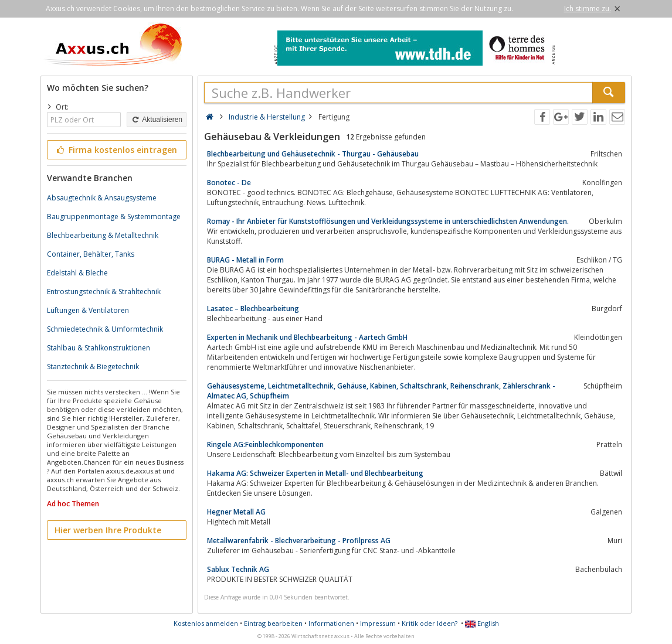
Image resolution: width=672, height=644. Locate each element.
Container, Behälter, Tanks (91, 254)
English (482, 623)
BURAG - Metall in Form (245, 260)
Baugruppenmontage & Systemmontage (114, 217)
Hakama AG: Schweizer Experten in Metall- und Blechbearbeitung (315, 473)
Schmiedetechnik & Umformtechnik (105, 329)
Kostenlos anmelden (206, 623)
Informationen (331, 623)
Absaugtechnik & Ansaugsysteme (102, 198)
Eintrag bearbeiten (273, 623)
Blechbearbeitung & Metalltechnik (103, 235)
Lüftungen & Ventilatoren (88, 310)
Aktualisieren (157, 120)
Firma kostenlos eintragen (116, 150)
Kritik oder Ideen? (430, 623)
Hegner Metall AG (236, 512)
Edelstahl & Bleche (77, 273)
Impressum (378, 623)
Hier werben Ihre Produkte (108, 530)
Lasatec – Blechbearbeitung (253, 309)
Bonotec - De (229, 183)
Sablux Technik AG (238, 569)
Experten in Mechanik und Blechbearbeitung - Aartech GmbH (307, 337)
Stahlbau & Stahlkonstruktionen (99, 348)
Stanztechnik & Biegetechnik (93, 367)
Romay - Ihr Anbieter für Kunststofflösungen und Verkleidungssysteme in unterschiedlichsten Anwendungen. (388, 221)
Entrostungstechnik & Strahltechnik (104, 292)
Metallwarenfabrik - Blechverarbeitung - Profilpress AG (299, 541)
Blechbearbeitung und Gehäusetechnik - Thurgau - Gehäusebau (313, 154)
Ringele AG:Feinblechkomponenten (265, 444)
